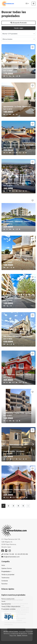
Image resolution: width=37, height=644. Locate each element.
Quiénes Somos (7, 568)
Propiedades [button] (6, 572)
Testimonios (5, 578)
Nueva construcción (8, 599)
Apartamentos (6, 604)
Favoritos (4, 584)
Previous (4, 61)
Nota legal (22, 632)
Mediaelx (25, 636)
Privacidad (29, 632)
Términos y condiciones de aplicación (15, 634)
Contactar (5, 581)
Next (33, 61)
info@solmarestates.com (11, 557)
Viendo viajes (19, 28)
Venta (3, 601)
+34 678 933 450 (22, 554)
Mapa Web (13, 636)
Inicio (3, 565)
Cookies (30, 634)
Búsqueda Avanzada (19, 23)
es (27, 4)
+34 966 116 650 (8, 554)
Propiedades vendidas (8, 609)
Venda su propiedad (8, 575)
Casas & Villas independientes (11, 607)
